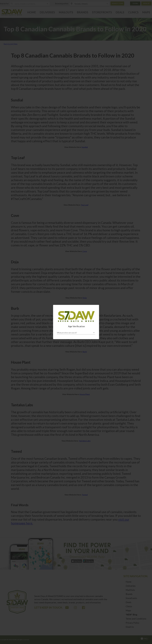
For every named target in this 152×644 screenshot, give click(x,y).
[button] (76, 333)
